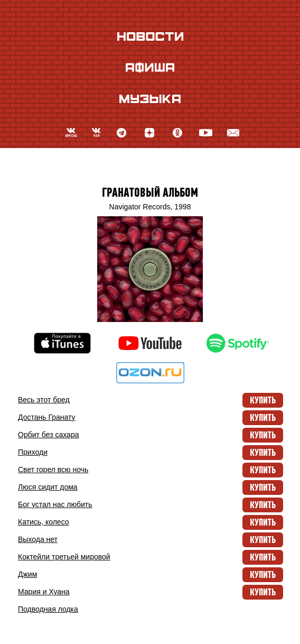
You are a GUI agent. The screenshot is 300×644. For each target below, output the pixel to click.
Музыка (150, 99)
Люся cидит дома (48, 487)
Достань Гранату (47, 417)
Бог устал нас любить (55, 504)
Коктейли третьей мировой (64, 557)
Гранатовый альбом (150, 192)
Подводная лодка (48, 609)
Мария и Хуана (44, 592)
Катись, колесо (44, 522)
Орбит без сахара (48, 435)
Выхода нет (38, 539)
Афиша (150, 67)
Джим (27, 574)
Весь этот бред (44, 400)
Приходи (33, 452)
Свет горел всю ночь (53, 470)
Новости (150, 36)
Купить (263, 400)
